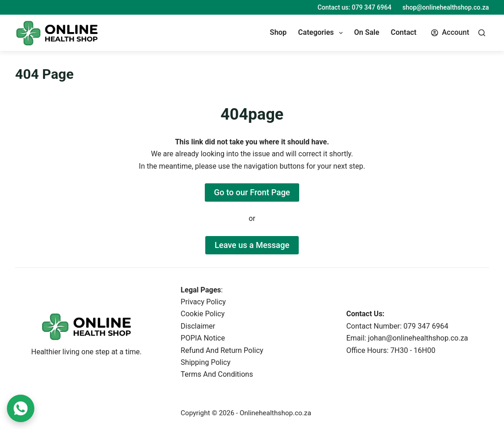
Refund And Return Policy (222, 350)
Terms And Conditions (217, 374)
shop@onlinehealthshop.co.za (446, 7)
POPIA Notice (203, 338)
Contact (404, 32)
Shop (278, 32)
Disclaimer (198, 326)
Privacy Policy (203, 302)
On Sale (367, 32)
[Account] (450, 33)
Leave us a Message (252, 245)
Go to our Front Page (252, 192)
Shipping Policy (205, 362)
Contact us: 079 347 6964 (354, 7)
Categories (322, 33)
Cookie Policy (203, 314)
